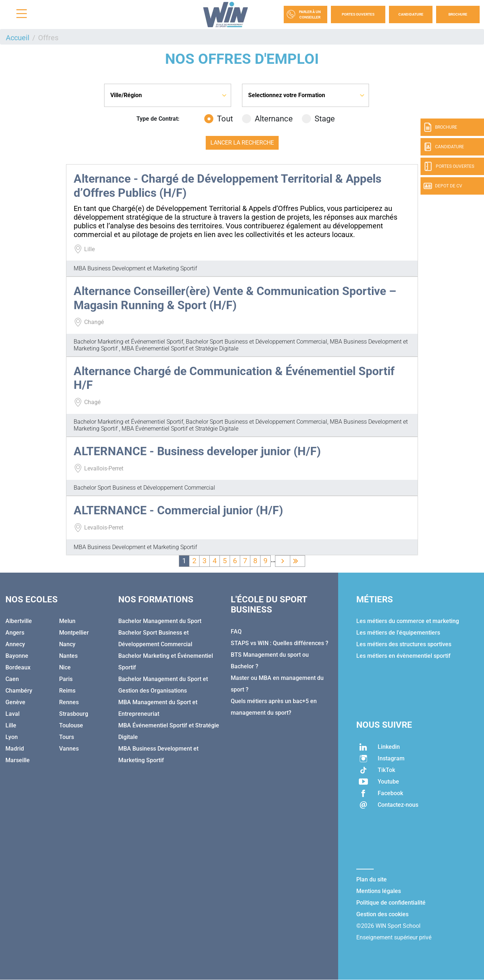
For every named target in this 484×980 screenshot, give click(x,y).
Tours (67, 737)
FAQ (236, 632)
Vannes (69, 749)
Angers (15, 633)
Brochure (458, 14)
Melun (67, 621)
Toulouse (71, 725)
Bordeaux (18, 667)
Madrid (15, 749)
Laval (13, 714)
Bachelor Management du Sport (160, 621)
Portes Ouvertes (358, 14)
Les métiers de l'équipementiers (398, 633)
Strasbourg (74, 714)
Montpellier (74, 633)
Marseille (18, 760)
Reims (67, 691)
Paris (66, 679)
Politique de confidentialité (391, 903)
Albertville (19, 621)
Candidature (411, 14)
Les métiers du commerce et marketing (408, 621)
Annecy (15, 644)
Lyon (12, 737)
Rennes (69, 702)
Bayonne (17, 656)
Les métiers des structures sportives (404, 644)
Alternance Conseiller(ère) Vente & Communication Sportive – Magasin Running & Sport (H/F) (235, 298)
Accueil (18, 38)
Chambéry (19, 691)
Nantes (68, 656)
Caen (12, 679)
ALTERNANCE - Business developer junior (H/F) (197, 451)
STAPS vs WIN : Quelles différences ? (280, 643)
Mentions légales (379, 891)
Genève (15, 702)
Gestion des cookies (382, 914)
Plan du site (372, 879)
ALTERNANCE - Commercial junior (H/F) (178, 510)
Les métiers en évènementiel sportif (403, 656)
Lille (11, 725)
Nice (65, 667)
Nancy (67, 644)
